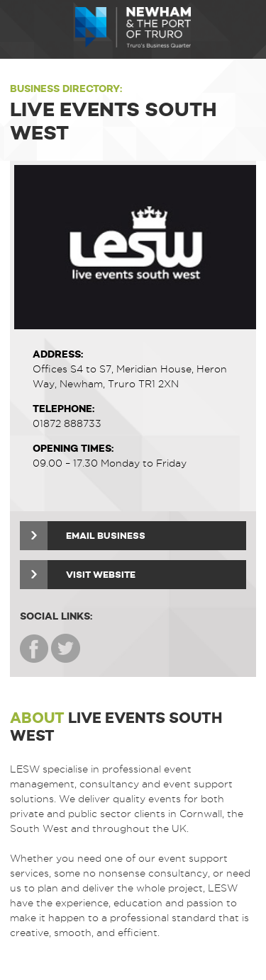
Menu (21, 29)
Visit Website (78, 575)
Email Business (83, 536)
